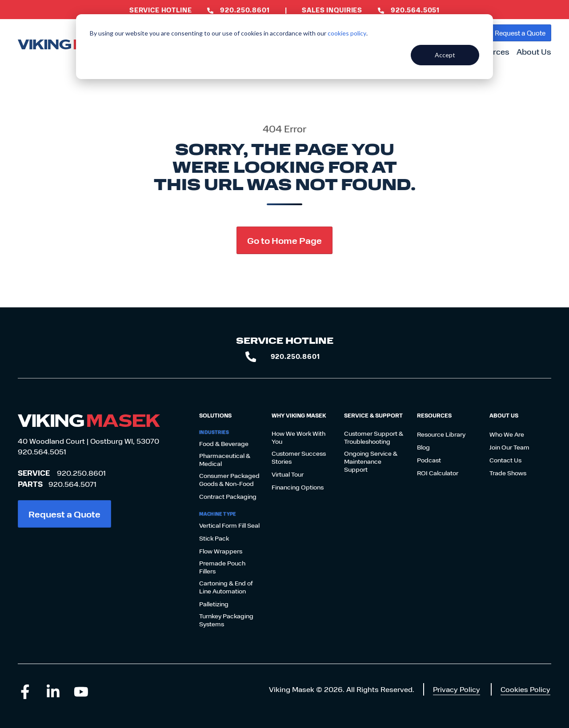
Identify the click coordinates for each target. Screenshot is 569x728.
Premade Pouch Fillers (222, 567)
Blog (423, 447)
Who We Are (507, 434)
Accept (445, 55)
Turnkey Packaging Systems (226, 620)
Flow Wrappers (221, 551)
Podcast (429, 460)
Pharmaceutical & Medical (225, 460)
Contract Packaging (228, 497)
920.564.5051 (42, 452)
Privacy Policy (457, 689)
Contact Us (505, 460)
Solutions (215, 415)
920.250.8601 (81, 473)
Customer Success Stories (299, 457)
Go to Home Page (284, 240)
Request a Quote (520, 33)
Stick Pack (214, 538)
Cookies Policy (525, 689)
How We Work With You (299, 438)
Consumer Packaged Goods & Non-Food (229, 480)
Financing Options (298, 487)
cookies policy (347, 33)
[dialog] (284, 47)
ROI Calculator (438, 473)
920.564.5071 (72, 484)
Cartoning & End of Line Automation (226, 587)
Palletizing (214, 604)
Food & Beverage (224, 444)
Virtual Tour (288, 474)
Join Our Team (509, 447)
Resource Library (441, 434)
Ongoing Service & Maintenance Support (371, 461)
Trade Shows (508, 473)
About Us (534, 52)
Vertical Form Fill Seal (229, 525)
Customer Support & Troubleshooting (374, 438)
